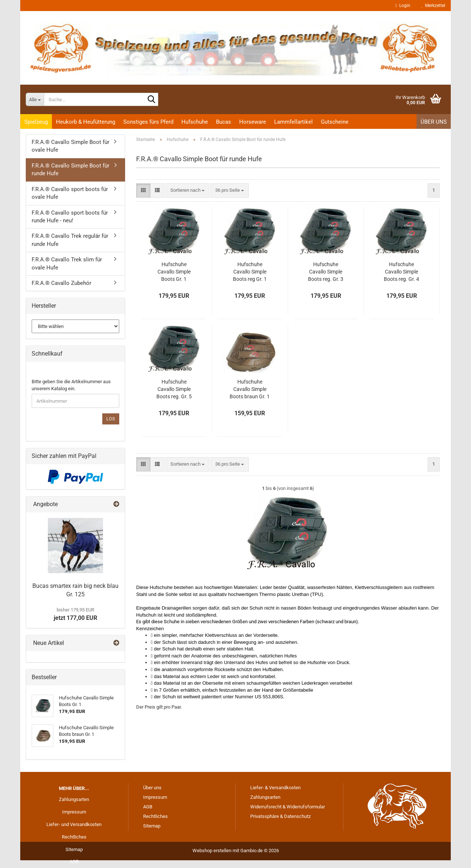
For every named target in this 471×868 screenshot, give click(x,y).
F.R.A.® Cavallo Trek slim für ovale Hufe (67, 263)
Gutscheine (335, 122)
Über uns (434, 122)
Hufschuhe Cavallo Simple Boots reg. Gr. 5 (174, 389)
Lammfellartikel (293, 122)
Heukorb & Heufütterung (86, 122)
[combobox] (187, 190)
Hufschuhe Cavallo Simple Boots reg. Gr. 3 (326, 272)
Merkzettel (433, 6)
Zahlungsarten (74, 799)
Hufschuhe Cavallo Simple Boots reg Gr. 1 (250, 272)
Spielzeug (36, 122)
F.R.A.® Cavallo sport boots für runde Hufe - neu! (70, 217)
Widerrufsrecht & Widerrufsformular (288, 807)
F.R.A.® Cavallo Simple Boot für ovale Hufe (70, 146)
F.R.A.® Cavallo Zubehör (61, 283)
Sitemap (74, 849)
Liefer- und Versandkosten (74, 824)
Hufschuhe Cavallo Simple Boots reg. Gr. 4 (401, 272)
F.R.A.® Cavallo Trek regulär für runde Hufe (70, 240)
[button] (143, 190)
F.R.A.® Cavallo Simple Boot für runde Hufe (70, 170)
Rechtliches (74, 837)
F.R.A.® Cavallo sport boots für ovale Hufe (70, 193)
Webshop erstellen (212, 851)
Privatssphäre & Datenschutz (280, 816)
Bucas (224, 122)
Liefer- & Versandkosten (275, 788)
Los (111, 419)
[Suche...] (35, 99)
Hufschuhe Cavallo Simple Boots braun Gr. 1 (250, 389)
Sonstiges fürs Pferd (148, 122)
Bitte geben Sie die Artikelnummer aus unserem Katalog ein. (71, 385)
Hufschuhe (195, 122)
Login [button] (403, 6)
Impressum (74, 812)
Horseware (253, 122)
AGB (74, 862)
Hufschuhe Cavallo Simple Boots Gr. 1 (174, 272)
